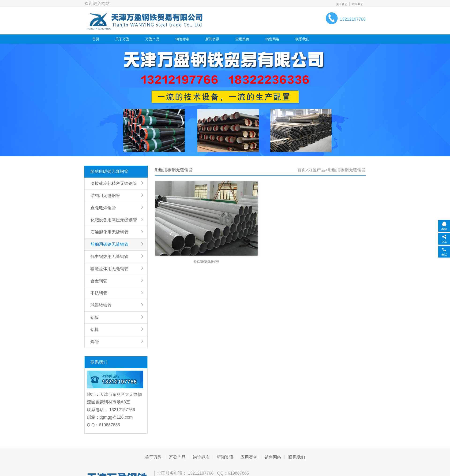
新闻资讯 (212, 39)
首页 (96, 39)
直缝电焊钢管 (103, 208)
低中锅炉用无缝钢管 (109, 257)
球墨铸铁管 (101, 305)
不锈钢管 (99, 293)
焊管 (95, 342)
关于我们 (342, 4)
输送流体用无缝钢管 (109, 269)
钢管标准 (182, 39)
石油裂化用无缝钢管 (109, 232)
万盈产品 (152, 39)
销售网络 (272, 39)
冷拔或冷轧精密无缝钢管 (114, 183)
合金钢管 (99, 281)
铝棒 (95, 330)
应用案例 (242, 39)
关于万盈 (122, 39)
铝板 (95, 317)
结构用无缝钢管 (105, 196)
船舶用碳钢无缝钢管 (109, 171)
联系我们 (358, 4)
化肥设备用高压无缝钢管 (114, 220)
